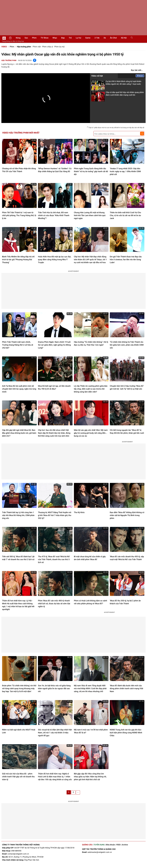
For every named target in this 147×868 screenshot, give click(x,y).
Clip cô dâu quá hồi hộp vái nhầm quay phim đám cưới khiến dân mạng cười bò (118, 95)
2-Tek (97, 38)
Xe (105, 38)
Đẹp (63, 38)
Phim (34, 38)
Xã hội (124, 38)
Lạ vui (78, 38)
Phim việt (37, 47)
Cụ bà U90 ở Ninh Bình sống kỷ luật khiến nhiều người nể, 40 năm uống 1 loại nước (116, 84)
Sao (26, 38)
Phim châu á (48, 47)
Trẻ (70, 38)
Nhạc (55, 38)
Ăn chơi (113, 38)
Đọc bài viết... (137, 70)
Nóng (18, 38)
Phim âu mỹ (59, 47)
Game (88, 38)
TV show (45, 38)
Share (140, 76)
